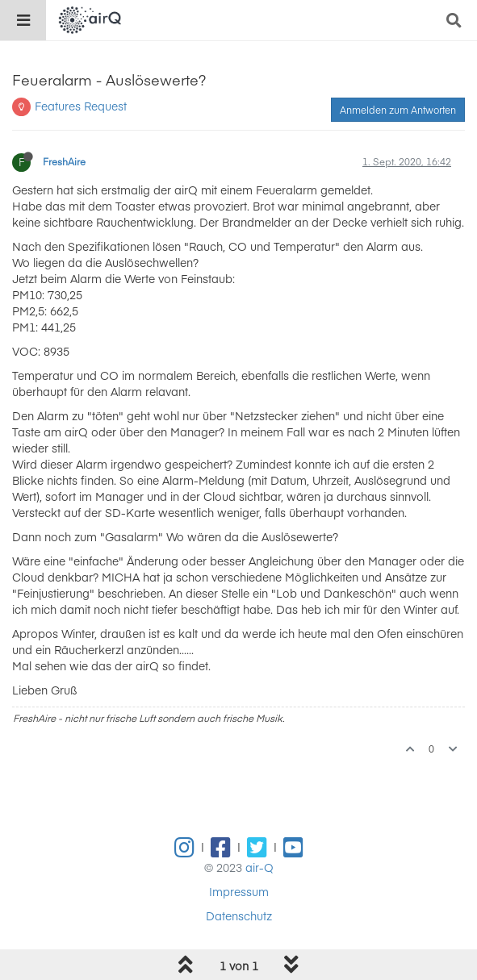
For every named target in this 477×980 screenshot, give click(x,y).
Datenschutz (239, 915)
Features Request (81, 106)
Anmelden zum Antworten (398, 110)
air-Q (259, 867)
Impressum (239, 891)
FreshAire (64, 161)
